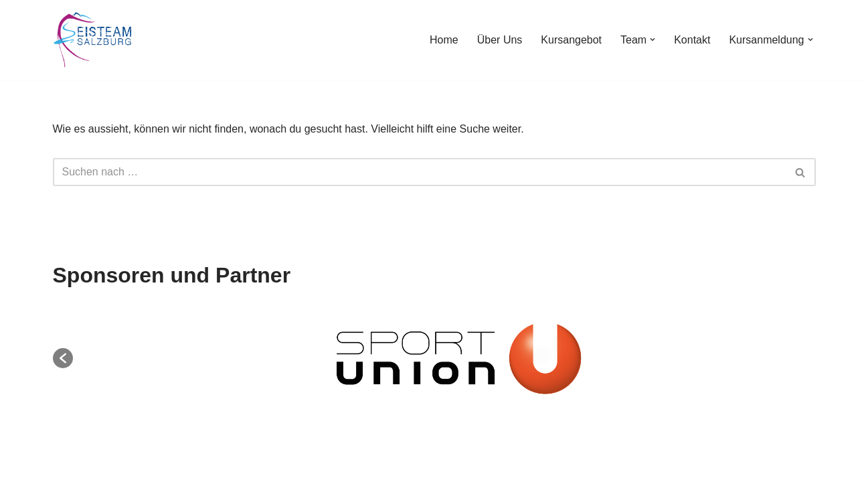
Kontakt (692, 40)
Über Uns (500, 40)
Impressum (372, 431)
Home (444, 40)
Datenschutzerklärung (470, 431)
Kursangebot (571, 40)
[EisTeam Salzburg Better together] (93, 40)
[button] (653, 39)
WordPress (145, 465)
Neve (22, 465)
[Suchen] (419, 172)
